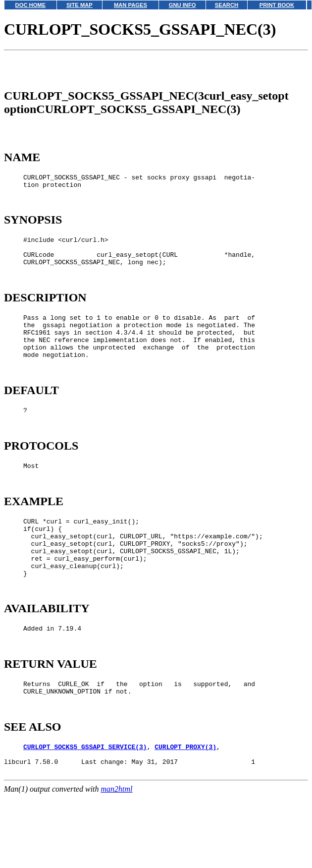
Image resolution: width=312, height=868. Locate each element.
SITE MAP (79, 5)
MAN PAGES (130, 5)
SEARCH (227, 5)
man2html (117, 863)
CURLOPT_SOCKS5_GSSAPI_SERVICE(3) (85, 816)
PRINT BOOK (277, 5)
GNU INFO (182, 5)
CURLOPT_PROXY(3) (185, 816)
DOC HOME (31, 5)
